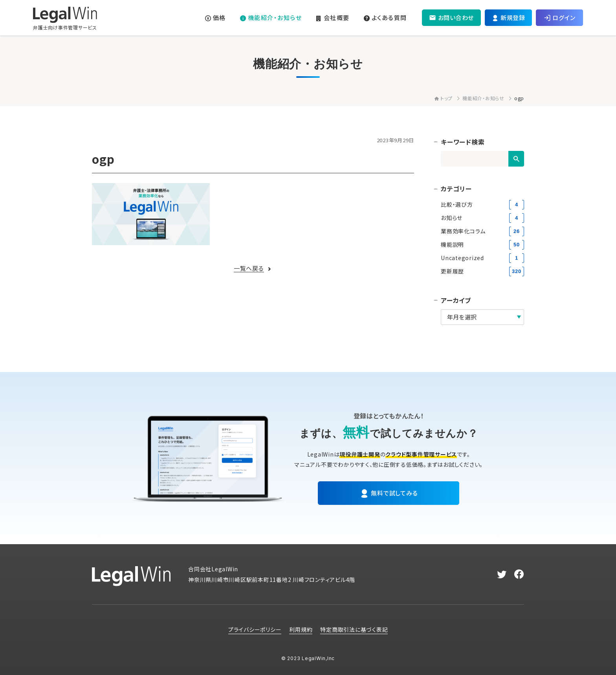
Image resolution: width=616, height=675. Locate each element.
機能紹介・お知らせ (483, 98)
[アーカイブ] (482, 317)
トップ (443, 98)
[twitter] (502, 574)
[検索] (516, 159)
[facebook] (519, 574)
